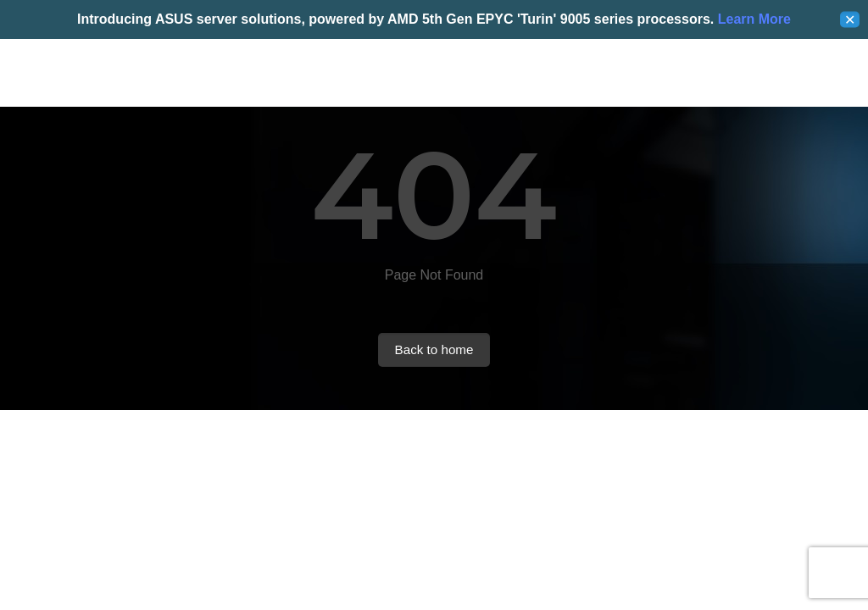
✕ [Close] (850, 20)
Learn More (752, 19)
